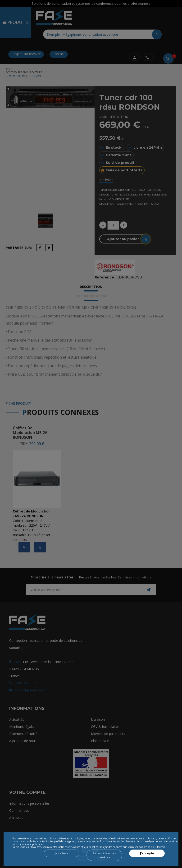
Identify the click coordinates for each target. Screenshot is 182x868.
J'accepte (147, 853)
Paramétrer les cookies (104, 855)
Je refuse (62, 853)
